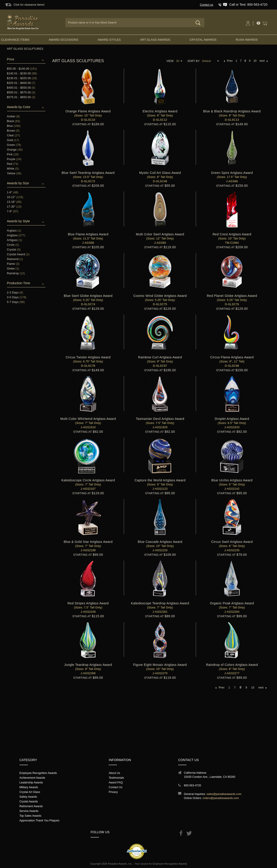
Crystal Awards (203, 40)
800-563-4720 (192, 785)
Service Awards (29, 811)
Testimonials (116, 778)
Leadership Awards (31, 783)
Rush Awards (247, 40)
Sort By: (194, 61)
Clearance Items (15, 40)
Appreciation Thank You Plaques (39, 821)
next (264, 61)
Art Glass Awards (155, 40)
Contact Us (116, 787)
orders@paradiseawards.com (221, 798)
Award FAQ (116, 783)
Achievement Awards (32, 778)
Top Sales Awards (30, 816)
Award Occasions (63, 40)
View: (170, 61)
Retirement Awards (31, 806)
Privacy (113, 792)
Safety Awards (28, 797)
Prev (228, 61)
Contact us (207, 5)
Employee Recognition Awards (38, 773)
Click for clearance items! (29, 5)
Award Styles (109, 40)
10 (255, 61)
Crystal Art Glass (30, 792)
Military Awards (29, 787)
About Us (114, 773)
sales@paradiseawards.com (224, 794)
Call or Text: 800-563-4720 (248, 5)
